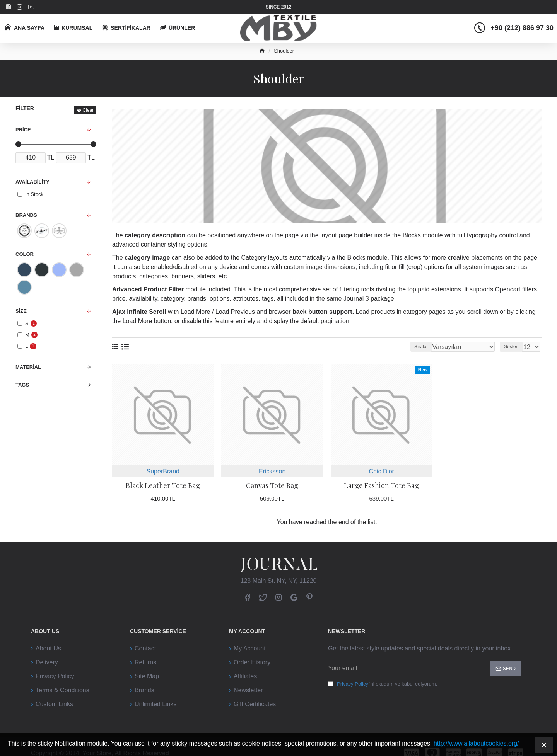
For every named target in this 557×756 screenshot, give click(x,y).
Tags (22, 385)
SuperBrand (163, 471)
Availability (32, 182)
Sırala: (437, 347)
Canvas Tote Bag (272, 486)
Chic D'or (382, 471)
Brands (26, 215)
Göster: (513, 347)
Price (23, 130)
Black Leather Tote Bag (163, 486)
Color (25, 254)
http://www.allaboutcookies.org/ (476, 743)
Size (21, 311)
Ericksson (272, 471)
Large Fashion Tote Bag (381, 486)
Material (28, 367)
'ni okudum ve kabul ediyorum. (383, 684)
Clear (88, 110)
